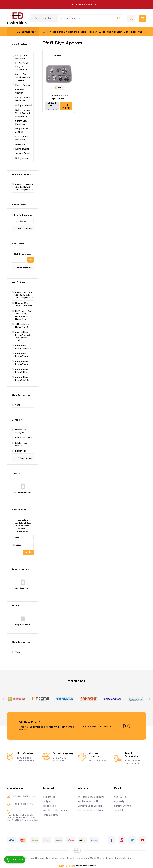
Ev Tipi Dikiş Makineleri (111, 32)
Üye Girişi (119, 801)
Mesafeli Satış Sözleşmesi (92, 797)
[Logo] (17, 18)
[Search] (91, 18)
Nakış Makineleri (89, 32)
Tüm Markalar (25, 229)
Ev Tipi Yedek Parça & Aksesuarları (61, 32)
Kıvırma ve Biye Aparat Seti (58, 97)
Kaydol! (28, 552)
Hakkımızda (49, 797)
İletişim (47, 801)
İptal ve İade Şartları (90, 806)
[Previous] (4, 699)
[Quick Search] (19, 260)
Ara (31, 260)
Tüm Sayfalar (25, 458)
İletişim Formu (50, 815)
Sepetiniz (119, 810)
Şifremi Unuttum (123, 806)
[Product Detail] (59, 88)
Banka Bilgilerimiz (133, 32)
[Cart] (143, 18)
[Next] (149, 699)
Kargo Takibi (49, 806)
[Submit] (126, 726)
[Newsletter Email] (106, 726)
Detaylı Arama (25, 267)
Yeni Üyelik (120, 797)
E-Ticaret (70, 866)
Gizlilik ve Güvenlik (88, 801)
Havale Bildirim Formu (55, 810)
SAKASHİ (59, 55)
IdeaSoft (60, 866)
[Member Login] (131, 18)
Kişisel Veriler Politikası (91, 810)
